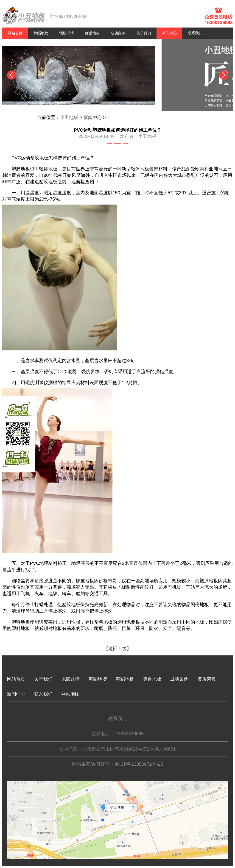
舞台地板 (152, 679)
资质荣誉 (207, 679)
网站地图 (70, 694)
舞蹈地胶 (41, 33)
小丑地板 (69, 117)
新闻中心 (169, 33)
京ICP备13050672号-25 (139, 764)
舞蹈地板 (92, 33)
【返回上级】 (117, 649)
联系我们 (195, 33)
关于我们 (144, 33)
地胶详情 (67, 33)
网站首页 (15, 33)
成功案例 (118, 33)
